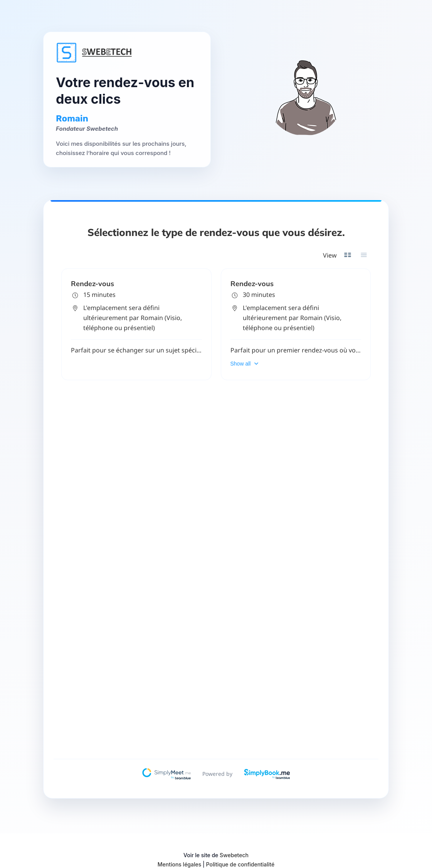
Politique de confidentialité (240, 864)
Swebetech (234, 855)
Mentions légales (180, 864)
